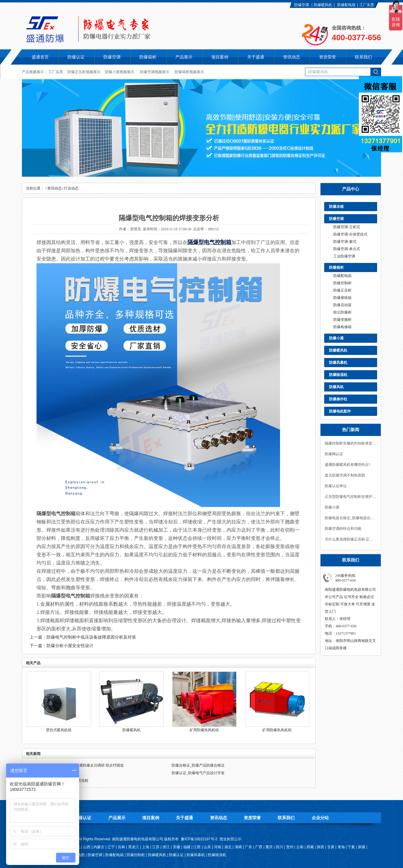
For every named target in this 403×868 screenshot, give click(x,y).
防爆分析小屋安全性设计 (70, 646)
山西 (87, 847)
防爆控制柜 (342, 283)
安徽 (177, 847)
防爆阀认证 (334, 454)
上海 (145, 847)
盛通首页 (40, 57)
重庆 (269, 847)
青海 (341, 847)
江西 (197, 847)
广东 (248, 847)
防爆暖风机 (323, 5)
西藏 (310, 847)
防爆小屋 (336, 338)
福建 (187, 847)
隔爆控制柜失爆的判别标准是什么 (351, 443)
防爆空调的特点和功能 (343, 529)
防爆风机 (336, 387)
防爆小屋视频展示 (120, 72)
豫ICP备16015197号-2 (199, 839)
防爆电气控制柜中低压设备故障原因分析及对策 (91, 637)
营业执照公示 (230, 839)
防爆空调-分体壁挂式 (350, 234)
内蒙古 (99, 847)
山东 (207, 847)
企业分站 (320, 818)
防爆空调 (302, 5)
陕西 (321, 847)
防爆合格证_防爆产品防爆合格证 (198, 765)
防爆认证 (76, 57)
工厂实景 (367, 5)
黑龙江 (134, 847)
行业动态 (71, 188)
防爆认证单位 (336, 486)
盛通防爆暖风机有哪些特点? (347, 465)
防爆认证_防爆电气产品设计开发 (198, 773)
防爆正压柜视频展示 (84, 72)
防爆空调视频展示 (155, 72)
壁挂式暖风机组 (59, 730)
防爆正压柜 (342, 290)
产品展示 (117, 818)
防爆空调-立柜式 (347, 227)
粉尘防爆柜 (342, 312)
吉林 (121, 847)
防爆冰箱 (336, 207)
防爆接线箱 (342, 298)
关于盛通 (184, 818)
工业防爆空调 (344, 256)
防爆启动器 (342, 305)
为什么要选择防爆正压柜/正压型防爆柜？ (351, 539)
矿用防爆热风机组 (204, 730)
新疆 (362, 847)
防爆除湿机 (338, 375)
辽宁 (111, 847)
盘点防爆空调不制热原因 (345, 475)
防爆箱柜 (336, 267)
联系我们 (286, 818)
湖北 (228, 847)
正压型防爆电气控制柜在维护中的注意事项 (351, 497)
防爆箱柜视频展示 (189, 72)
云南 (300, 847)
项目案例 (151, 818)
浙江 (166, 847)
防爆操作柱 (338, 399)
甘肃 (331, 847)
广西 (259, 847)
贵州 (290, 847)
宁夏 (351, 847)
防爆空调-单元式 (347, 249)
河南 (218, 847)
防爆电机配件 (340, 411)
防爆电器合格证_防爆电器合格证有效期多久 (351, 518)
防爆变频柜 (342, 320)
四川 (279, 847)
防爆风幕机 (338, 363)
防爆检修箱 (342, 327)
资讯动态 (54, 188)
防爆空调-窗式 (345, 242)
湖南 (238, 847)
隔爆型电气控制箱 (209, 242)
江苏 (156, 847)
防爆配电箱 (346, 5)
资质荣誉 (252, 818)
